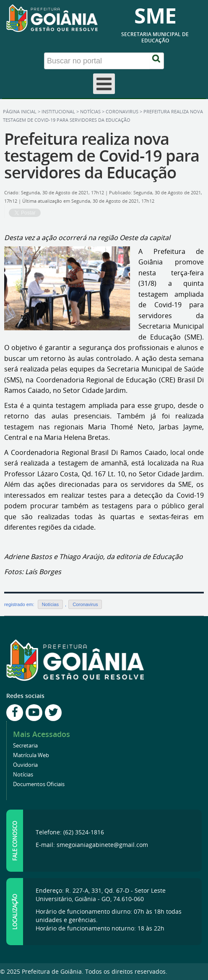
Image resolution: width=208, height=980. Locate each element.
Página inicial (20, 112)
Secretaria (25, 746)
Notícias (90, 112)
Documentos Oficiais (39, 784)
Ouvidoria (25, 765)
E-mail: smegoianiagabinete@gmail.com (92, 845)
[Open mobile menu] (104, 84)
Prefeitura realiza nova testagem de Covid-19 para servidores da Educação (102, 155)
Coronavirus (122, 112)
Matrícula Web (31, 755)
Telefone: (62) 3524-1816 (70, 832)
